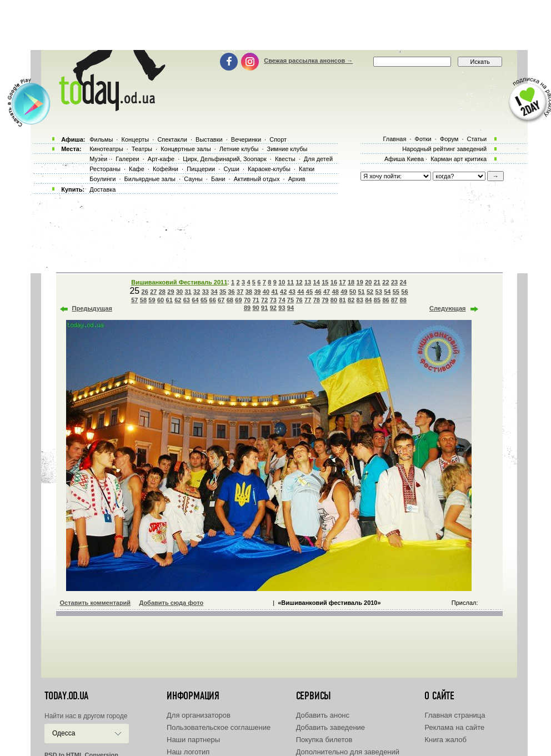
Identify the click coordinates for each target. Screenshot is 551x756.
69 (238, 300)
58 (143, 300)
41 (274, 292)
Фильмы (101, 139)
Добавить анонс (323, 715)
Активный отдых (257, 179)
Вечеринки (246, 139)
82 (351, 300)
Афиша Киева (404, 159)
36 (231, 292)
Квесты (285, 159)
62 (178, 300)
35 (223, 292)
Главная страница (455, 715)
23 (394, 282)
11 (290, 282)
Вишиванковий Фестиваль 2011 (179, 282)
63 (187, 300)
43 (292, 292)
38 (249, 292)
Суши (231, 169)
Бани (218, 179)
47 (327, 292)
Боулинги (102, 179)
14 (317, 282)
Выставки (209, 139)
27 (153, 292)
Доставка (102, 189)
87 (394, 300)
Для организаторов (199, 715)
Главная (394, 139)
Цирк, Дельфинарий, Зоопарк (224, 159)
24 (403, 282)
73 (273, 300)
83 (360, 300)
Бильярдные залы (150, 179)
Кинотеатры (106, 149)
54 (387, 292)
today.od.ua (66, 696)
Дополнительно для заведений (348, 752)
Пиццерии (201, 169)
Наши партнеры (193, 740)
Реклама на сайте (454, 727)
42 (283, 292)
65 (204, 300)
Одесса (64, 733)
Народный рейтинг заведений (444, 149)
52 (370, 292)
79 (325, 300)
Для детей (318, 159)
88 (403, 300)
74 (282, 300)
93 (282, 308)
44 (300, 292)
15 (325, 282)
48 (335, 292)
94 (290, 308)
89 (247, 308)
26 (145, 292)
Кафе (137, 169)
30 (179, 292)
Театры (142, 149)
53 (379, 292)
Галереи (127, 159)
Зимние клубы (287, 149)
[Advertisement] (275, 25)
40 (266, 292)
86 (385, 300)
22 (385, 282)
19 (360, 282)
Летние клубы (239, 149)
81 (342, 300)
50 (353, 292)
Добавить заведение (330, 727)
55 (396, 292)
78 (317, 300)
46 (318, 292)
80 (334, 300)
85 (377, 300)
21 (377, 282)
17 (342, 282)
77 (308, 300)
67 (221, 300)
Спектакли (172, 139)
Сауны (193, 179)
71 (256, 300)
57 (134, 300)
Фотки (423, 139)
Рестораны (105, 169)
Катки (307, 169)
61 (169, 300)
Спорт (278, 139)
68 (230, 300)
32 (197, 292)
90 (256, 308)
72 (264, 300)
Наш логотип (188, 752)
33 (206, 292)
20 (368, 282)
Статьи (477, 139)
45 (309, 292)
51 (361, 292)
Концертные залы (186, 149)
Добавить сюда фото (171, 603)
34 (214, 292)
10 (282, 282)
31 (188, 292)
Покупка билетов (324, 740)
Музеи (98, 159)
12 (299, 282)
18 (351, 282)
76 (299, 300)
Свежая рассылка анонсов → (308, 61)
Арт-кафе (161, 159)
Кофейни (166, 169)
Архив (297, 179)
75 (290, 300)
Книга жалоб (445, 740)
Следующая (447, 308)
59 (152, 300)
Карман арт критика (459, 159)
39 (257, 292)
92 (273, 308)
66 (213, 300)
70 (247, 300)
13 (308, 282)
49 (344, 292)
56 (404, 292)
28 (162, 292)
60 (161, 300)
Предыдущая (92, 308)
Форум (449, 139)
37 (240, 292)
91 (264, 308)
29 (171, 292)
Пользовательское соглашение (219, 727)
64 (195, 300)
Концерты (135, 139)
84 (368, 300)
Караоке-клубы (269, 169)
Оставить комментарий (96, 603)
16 (334, 282)
